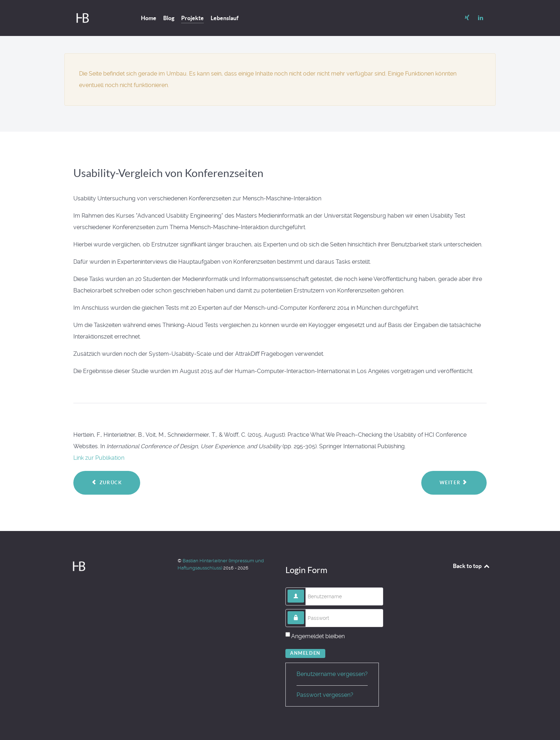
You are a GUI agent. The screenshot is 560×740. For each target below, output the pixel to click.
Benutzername (304, 590)
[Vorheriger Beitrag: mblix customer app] (107, 483)
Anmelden (305, 653)
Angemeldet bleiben (318, 636)
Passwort (304, 611)
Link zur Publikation (99, 458)
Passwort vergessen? (325, 695)
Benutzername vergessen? (332, 674)
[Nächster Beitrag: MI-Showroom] (454, 483)
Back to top (472, 566)
